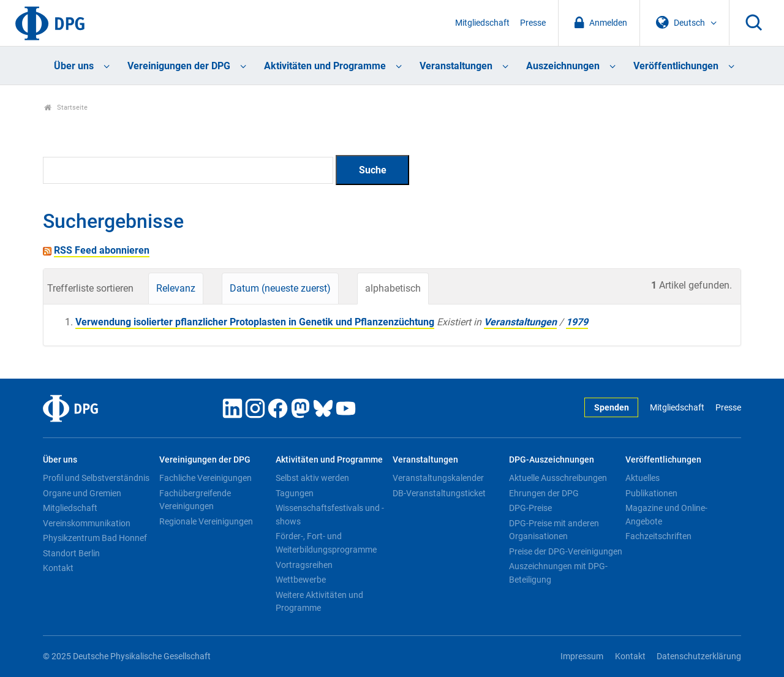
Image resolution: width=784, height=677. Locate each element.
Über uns (74, 66)
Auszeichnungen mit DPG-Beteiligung (558, 573)
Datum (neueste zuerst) (280, 288)
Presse (533, 23)
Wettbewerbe (301, 580)
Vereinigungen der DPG (179, 66)
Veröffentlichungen (676, 66)
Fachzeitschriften (658, 536)
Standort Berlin (71, 553)
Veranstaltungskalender (438, 478)
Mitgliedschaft (482, 23)
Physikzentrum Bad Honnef (95, 538)
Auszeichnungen (563, 66)
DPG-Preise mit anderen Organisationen (554, 530)
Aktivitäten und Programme (325, 66)
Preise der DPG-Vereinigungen (566, 551)
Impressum (582, 656)
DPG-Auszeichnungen (552, 460)
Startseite (66, 108)
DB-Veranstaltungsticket (439, 493)
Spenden (612, 408)
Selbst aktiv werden (312, 478)
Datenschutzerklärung (699, 656)
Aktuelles (643, 478)
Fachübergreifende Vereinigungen (195, 500)
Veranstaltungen (456, 66)
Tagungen (295, 493)
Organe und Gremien (82, 493)
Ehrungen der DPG (544, 493)
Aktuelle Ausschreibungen (558, 478)
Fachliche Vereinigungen (205, 478)
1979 (577, 322)
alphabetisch (393, 288)
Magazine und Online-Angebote (666, 515)
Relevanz (176, 288)
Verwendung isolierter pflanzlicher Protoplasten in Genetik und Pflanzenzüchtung (255, 322)
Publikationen (651, 493)
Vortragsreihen (304, 565)
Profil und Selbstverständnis (96, 478)
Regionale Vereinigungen (206, 521)
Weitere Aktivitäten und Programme (319, 602)
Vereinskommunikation (87, 523)
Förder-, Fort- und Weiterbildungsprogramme (326, 543)
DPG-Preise (530, 508)
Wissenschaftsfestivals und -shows (330, 515)
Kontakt (58, 568)
